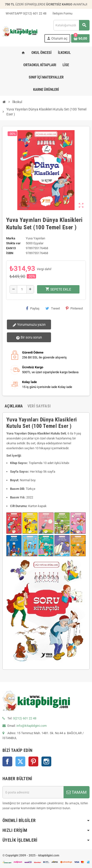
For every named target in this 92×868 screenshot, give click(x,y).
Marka (11, 238)
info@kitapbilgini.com (32, 726)
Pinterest (74, 308)
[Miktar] (22, 289)
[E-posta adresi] (33, 792)
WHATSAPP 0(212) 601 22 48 (24, 13)
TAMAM (77, 792)
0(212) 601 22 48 (25, 718)
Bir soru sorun (29, 338)
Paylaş (33, 308)
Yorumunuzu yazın (29, 325)
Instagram (46, 761)
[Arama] (71, 25)
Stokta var (13, 243)
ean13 (11, 248)
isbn (10, 253)
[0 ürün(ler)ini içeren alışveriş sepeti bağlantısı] (80, 38)
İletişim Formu (61, 13)
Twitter (20, 761)
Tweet (53, 308)
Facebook (7, 761)
